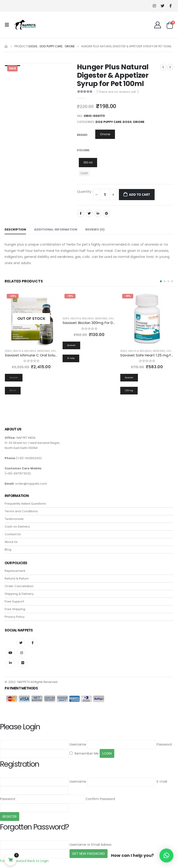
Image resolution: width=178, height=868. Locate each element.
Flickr (23, 663)
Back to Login (38, 861)
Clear (84, 173)
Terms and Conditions (21, 511)
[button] (161, 281)
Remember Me (84, 753)
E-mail (162, 782)
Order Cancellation (19, 586)
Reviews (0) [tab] (95, 229)
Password (164, 744)
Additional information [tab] (56, 229)
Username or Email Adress (91, 845)
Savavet (56, 351)
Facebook (81, 213)
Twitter (89, 213)
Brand (82, 135)
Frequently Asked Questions (25, 504)
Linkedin (10, 663)
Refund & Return (17, 578)
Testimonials (14, 519)
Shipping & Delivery (19, 594)
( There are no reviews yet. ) (118, 92)
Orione (139, 122)
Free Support (14, 601)
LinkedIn (98, 213)
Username (78, 744)
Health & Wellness (24, 351)
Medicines (44, 351)
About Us (11, 542)
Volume (83, 150)
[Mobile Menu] (8, 25)
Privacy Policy (15, 617)
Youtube (10, 653)
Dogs (127, 122)
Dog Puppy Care (108, 122)
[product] (31, 319)
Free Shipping (15, 609)
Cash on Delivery (17, 527)
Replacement (15, 571)
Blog (8, 549)
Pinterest (107, 213)
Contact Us (13, 534)
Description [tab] (15, 229)
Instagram (22, 653)
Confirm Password (100, 799)
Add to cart (139, 194)
